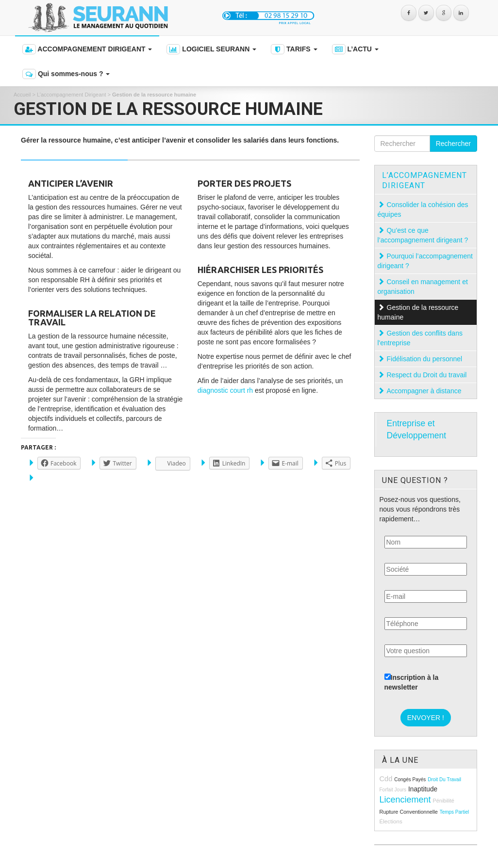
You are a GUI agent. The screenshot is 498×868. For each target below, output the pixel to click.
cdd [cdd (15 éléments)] (386, 779)
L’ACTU (355, 49)
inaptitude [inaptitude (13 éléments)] (423, 789)
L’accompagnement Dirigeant (71, 95)
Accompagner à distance (425, 391)
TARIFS (294, 49)
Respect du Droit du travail (428, 375)
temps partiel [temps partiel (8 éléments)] (455, 812)
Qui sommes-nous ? (66, 74)
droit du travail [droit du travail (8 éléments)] (444, 780)
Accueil (22, 95)
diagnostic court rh (225, 390)
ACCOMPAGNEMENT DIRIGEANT (87, 49)
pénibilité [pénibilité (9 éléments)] (443, 801)
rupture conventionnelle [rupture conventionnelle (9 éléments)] (409, 812)
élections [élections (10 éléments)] (391, 821)
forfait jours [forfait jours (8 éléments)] (393, 790)
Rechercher (453, 144)
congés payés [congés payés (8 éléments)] (410, 780)
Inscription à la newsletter (412, 682)
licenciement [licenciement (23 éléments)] (405, 800)
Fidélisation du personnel (426, 359)
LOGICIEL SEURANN (211, 49)
